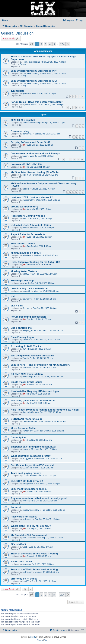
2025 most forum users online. (29, 489)
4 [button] (50, 44)
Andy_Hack (28, 458)
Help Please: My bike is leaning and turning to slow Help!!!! (46, 410)
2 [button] (41, 44)
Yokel (25, 358)
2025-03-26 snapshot (23, 120)
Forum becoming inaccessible (29, 317)
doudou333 (28, 412)
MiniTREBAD (29, 538)
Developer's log (20, 131)
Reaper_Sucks (29, 330)
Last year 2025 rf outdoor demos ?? (32, 197)
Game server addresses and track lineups (35, 153)
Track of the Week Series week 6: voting (34, 569)
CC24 (25, 468)
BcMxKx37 (27, 134)
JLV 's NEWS (18, 544)
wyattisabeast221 (30, 104)
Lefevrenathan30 (30, 421)
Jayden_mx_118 (30, 431)
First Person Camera (23, 244)
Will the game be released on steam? (32, 356)
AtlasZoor (27, 255)
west (25, 547)
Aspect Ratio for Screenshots (28, 234)
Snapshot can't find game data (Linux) (33, 447)
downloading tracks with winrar (29, 288)
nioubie (26, 189)
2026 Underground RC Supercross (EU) (34, 81)
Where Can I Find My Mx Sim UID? (31, 526)
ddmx (25, 218)
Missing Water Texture (24, 271)
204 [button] (62, 44)
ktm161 (26, 581)
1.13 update (18, 91)
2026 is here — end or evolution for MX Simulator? (40, 365)
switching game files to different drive (33, 400)
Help (13, 296)
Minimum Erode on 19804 (26, 253)
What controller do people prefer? (31, 456)
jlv (24, 145)
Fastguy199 (28, 484)
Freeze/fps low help (22, 281)
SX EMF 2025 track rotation (27, 374)
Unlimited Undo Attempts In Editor (31, 225)
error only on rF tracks (24, 579)
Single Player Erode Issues (27, 382)
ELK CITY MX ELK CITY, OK (27, 481)
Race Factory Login (22, 337)
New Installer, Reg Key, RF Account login (35, 391)
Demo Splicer (19, 437)
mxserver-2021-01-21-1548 (26, 164)
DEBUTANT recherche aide (27, 419)
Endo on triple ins (21, 328)
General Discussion (17, 33)
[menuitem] (6, 20)
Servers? (16, 507)
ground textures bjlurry (24, 207)
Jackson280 (28, 200)
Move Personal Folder (24, 428)
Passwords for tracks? (24, 517)
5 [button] (54, 44)
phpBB (33, 637)
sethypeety (27, 519)
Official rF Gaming (31, 73)
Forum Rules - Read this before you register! (37, 102)
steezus (26, 564)
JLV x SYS (17, 306)
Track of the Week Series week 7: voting (34, 554)
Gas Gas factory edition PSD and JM (32, 465)
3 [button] (46, 44)
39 (78, 159)
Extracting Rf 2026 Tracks (26, 346)
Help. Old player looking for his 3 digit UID (36, 262)
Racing (23, 64)
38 (74, 159)
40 (82, 159)
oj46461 (26, 93)
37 (70, 159)
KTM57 (26, 274)
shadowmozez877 (31, 510)
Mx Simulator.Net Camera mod (29, 535)
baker (25, 156)
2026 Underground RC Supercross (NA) (34, 71)
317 (24, 349)
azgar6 (26, 283)
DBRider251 (28, 340)
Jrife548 (26, 367)
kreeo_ (26, 449)
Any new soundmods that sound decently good (39, 498)
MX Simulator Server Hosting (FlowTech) (35, 172)
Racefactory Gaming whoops (28, 216)
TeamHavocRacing (31, 62)
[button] (32, 44)
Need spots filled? (21, 561)
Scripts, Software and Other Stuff (30, 142)
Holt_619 (27, 175)
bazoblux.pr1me (30, 377)
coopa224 (27, 291)
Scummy (26, 299)
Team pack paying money (26, 473)
